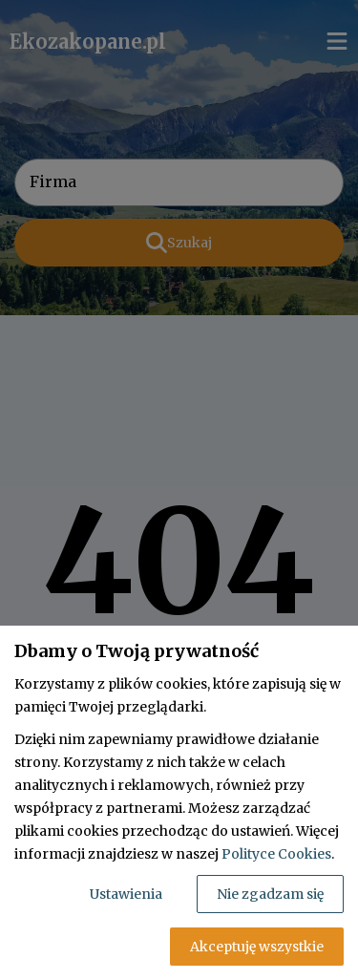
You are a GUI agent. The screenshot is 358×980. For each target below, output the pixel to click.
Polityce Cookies (276, 854)
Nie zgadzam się (270, 894)
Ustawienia (126, 894)
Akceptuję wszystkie (257, 947)
